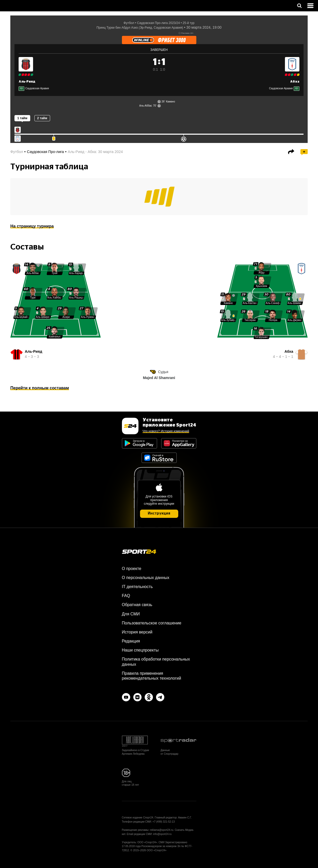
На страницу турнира (32, 226)
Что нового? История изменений (166, 431)
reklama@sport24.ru (162, 830)
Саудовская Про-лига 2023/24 (158, 23)
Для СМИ (131, 614)
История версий (137, 632)
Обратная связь (137, 605)
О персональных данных (146, 578)
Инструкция (159, 513)
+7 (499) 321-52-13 (164, 822)
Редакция (131, 641)
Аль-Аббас (146, 106)
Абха (295, 82)
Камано (171, 102)
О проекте (132, 569)
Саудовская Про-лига (45, 152)
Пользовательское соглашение (152, 623)
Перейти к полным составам (40, 388)
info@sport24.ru (162, 834)
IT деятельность (137, 587)
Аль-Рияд (27, 82)
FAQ (126, 596)
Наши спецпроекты (140, 650)
